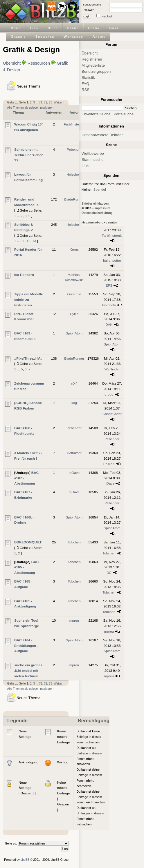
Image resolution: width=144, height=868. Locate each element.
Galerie (18, 36)
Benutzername (92, 4)
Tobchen (74, 542)
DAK (109, 324)
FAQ (85, 84)
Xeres (74, 249)
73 (50, 102)
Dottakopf (74, 453)
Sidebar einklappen (95, 204)
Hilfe (53, 28)
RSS (85, 90)
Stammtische (93, 160)
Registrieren (92, 59)
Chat (114, 28)
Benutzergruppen (96, 71)
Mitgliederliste (93, 65)
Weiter (58, 102)
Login (87, 16)
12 (29, 241)
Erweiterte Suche (96, 114)
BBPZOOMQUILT (28, 542)
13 (34, 241)
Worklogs (73, 36)
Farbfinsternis (74, 124)
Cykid (74, 314)
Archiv (99, 36)
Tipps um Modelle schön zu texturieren (29, 300)
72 (45, 102)
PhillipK (109, 464)
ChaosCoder (112, 414)
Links (86, 166)
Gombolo (74, 294)
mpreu (74, 620)
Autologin (107, 16)
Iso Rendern (24, 275)
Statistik (88, 78)
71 (40, 102)
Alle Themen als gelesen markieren (30, 108)
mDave (74, 473)
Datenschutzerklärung (97, 213)
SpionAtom (74, 333)
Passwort (89, 10)
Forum (94, 28)
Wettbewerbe (93, 153)
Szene (73, 28)
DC (109, 573)
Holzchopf (74, 174)
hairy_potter (112, 260)
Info (34, 28)
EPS (109, 285)
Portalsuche (124, 114)
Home (16, 28)
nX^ (74, 383)
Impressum (102, 208)
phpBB (25, 860)
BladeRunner (74, 199)
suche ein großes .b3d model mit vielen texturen (28, 670)
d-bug (109, 394)
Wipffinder (112, 369)
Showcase (45, 36)
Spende (99, 189)
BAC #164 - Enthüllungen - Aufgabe (26, 646)
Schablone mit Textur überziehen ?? (29, 155)
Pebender (74, 149)
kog (74, 403)
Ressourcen (39, 63)
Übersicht (12, 63)
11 (23, 241)
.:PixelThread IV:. (28, 358)
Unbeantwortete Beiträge (103, 135)
